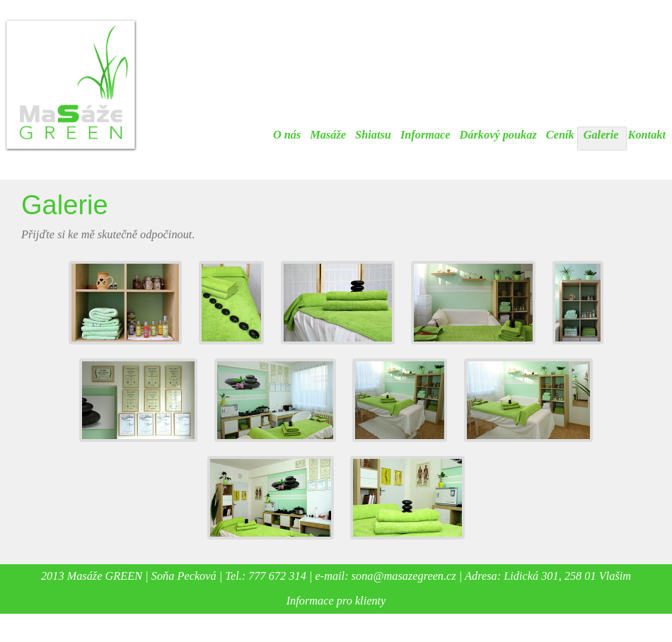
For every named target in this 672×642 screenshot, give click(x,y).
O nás (287, 135)
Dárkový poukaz (498, 135)
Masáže (328, 135)
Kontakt (647, 135)
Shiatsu (373, 135)
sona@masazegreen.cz (404, 576)
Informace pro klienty (336, 601)
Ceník (560, 135)
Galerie (601, 135)
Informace (425, 135)
